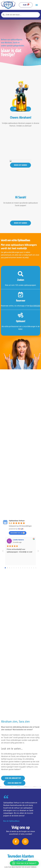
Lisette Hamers (18, 540)
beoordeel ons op (18, 533)
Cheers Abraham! (21, 131)
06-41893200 (35, 306)
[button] (37, 5)
